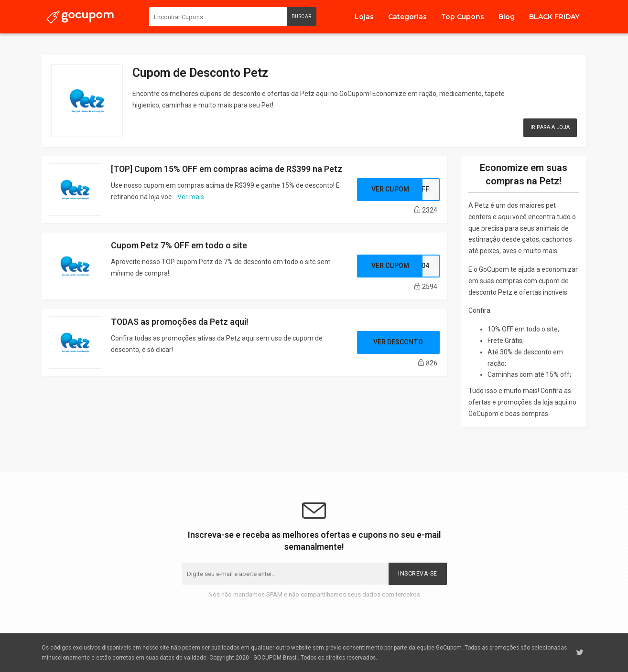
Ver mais (191, 197)
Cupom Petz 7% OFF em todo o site (179, 245)
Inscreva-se (418, 573)
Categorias (407, 17)
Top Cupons (463, 17)
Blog (507, 17)
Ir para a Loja (550, 127)
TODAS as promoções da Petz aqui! (180, 322)
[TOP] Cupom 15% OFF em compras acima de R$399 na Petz (227, 169)
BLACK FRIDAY (554, 17)
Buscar (302, 16)
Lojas (364, 17)
